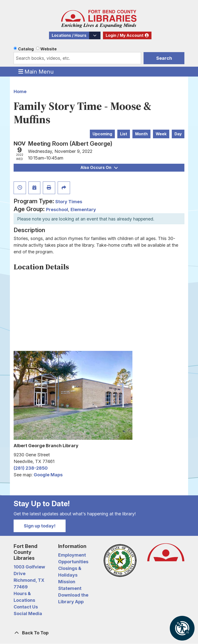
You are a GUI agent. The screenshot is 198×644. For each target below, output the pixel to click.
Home (20, 91)
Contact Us (26, 607)
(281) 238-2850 (31, 468)
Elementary (83, 210)
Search (164, 58)
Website (49, 49)
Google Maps (48, 475)
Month (141, 134)
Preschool (57, 210)
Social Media (28, 614)
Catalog (26, 49)
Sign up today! (40, 526)
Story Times (69, 202)
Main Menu (36, 71)
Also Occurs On (99, 168)
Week (161, 134)
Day (178, 134)
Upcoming (102, 134)
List (124, 134)
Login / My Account (125, 35)
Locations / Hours (69, 35)
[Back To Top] (99, 633)
